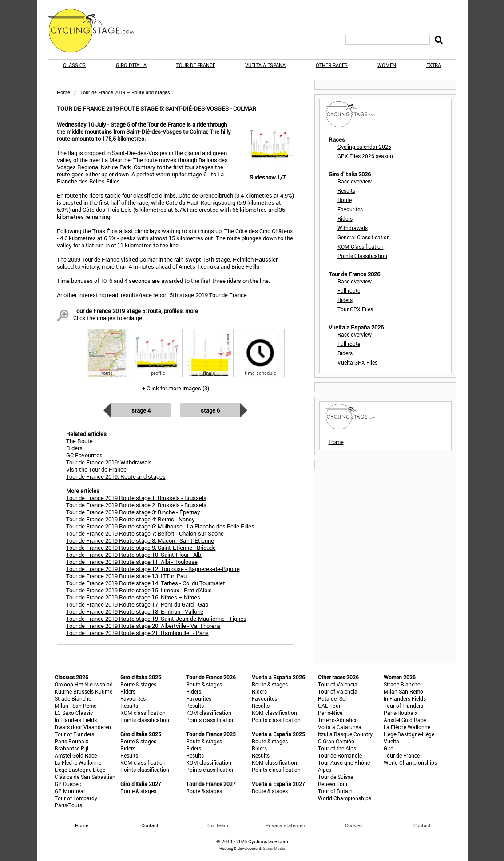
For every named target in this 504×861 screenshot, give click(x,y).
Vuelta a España (265, 65)
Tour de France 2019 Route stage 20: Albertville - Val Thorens (143, 626)
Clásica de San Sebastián (85, 777)
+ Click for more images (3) (176, 388)
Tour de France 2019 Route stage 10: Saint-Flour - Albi (134, 555)
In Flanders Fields (76, 720)
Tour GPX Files (355, 309)
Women (387, 65)
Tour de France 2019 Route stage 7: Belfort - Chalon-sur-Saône (145, 533)
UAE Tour (329, 706)
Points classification (145, 720)
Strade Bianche (73, 698)
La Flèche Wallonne (78, 762)
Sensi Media (274, 848)
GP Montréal (70, 791)
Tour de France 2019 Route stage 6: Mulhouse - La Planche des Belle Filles (160, 526)
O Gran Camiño (336, 741)
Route (345, 200)
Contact (422, 825)
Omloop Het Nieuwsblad (84, 684)
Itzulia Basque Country (345, 734)
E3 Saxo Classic (74, 713)
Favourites (350, 209)
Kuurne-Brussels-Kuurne (83, 691)
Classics (74, 65)
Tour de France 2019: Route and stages (116, 476)
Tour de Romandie (340, 755)
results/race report (145, 295)
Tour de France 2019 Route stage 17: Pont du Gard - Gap (137, 604)
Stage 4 (141, 410)
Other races (332, 65)
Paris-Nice (330, 713)
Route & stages (138, 684)
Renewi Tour (333, 784)
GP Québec (68, 784)
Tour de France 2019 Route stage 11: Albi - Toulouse (132, 562)
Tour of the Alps (337, 748)
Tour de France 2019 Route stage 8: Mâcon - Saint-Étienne (140, 540)
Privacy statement (286, 825)
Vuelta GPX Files (357, 362)
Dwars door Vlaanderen (83, 727)
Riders (345, 218)
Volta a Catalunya (340, 727)
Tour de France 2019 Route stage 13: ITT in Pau (126, 576)
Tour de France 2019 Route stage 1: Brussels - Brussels (136, 498)
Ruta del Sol (332, 698)
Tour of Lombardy (76, 798)
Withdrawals (353, 228)
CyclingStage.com (97, 31)
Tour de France (196, 65)
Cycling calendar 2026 (364, 147)
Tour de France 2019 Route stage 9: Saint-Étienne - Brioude (141, 548)
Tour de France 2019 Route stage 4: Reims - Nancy (131, 519)
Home (63, 92)
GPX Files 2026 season (365, 156)
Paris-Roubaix (71, 741)
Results (346, 190)
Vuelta (391, 741)
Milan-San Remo (403, 691)
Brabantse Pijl (71, 748)
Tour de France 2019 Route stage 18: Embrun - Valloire (135, 611)
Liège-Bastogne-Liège (80, 770)
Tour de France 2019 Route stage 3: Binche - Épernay (133, 512)
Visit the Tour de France (96, 469)
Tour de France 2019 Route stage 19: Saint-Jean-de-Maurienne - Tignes (156, 619)
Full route (349, 290)
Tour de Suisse (335, 777)
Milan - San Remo (76, 706)
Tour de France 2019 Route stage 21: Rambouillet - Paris (137, 633)
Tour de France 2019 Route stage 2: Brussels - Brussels (136, 505)
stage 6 (198, 174)
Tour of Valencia (338, 684)
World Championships (345, 798)
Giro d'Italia (131, 65)
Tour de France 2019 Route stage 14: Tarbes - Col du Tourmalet (146, 583)
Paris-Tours (68, 805)
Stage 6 (210, 410)
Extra (434, 65)
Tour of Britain (335, 791)
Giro (389, 748)
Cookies (354, 825)
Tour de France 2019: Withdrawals (109, 462)
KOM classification (143, 713)
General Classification (364, 237)
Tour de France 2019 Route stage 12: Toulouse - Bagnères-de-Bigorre (153, 569)
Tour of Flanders (74, 734)
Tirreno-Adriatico (338, 720)
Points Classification (362, 256)
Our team (218, 825)
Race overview (355, 181)
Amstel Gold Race (76, 755)
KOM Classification (361, 246)
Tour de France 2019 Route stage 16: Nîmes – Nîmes (133, 597)
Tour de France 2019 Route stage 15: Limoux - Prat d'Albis (139, 590)
